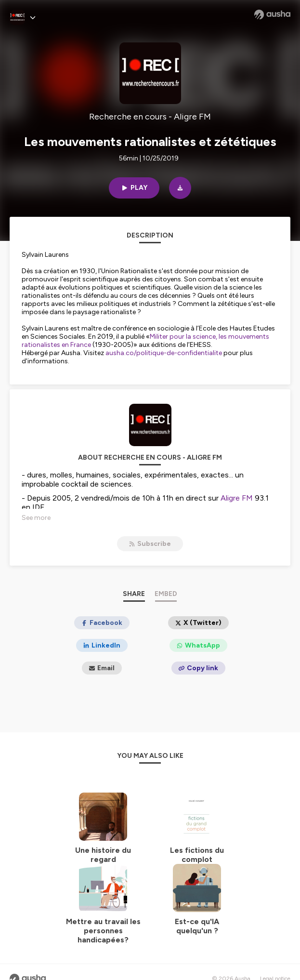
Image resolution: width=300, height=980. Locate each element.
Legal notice (275, 966)
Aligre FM (237, 498)
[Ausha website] (272, 14)
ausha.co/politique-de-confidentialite (164, 353)
